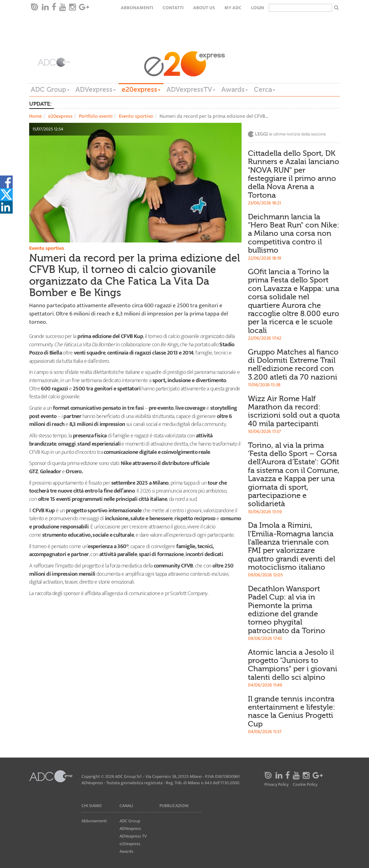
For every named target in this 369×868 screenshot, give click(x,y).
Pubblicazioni (174, 806)
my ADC (233, 8)
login (258, 8)
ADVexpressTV (191, 89)
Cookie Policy (305, 785)
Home (36, 116)
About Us (204, 8)
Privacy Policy (276, 785)
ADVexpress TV (133, 836)
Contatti (173, 8)
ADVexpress (96, 89)
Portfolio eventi (96, 116)
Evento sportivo (136, 116)
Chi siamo (92, 806)
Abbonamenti (137, 8)
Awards (235, 89)
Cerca (265, 89)
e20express (141, 89)
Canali (126, 806)
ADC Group (50, 89)
